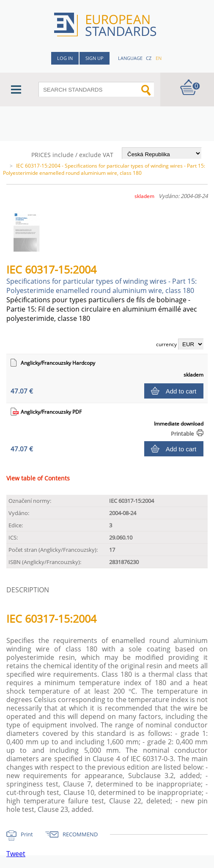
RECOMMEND (80, 834)
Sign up (95, 58)
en (159, 58)
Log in (65, 58)
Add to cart (181, 391)
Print (27, 834)
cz (149, 58)
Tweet (16, 854)
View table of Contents (38, 478)
